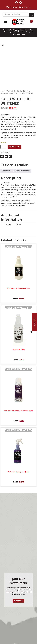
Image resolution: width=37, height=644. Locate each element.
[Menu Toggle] (5, 22)
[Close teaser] (31, 332)
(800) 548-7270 (26, 7)
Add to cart (15, 147)
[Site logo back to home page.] (18, 22)
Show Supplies (21, 91)
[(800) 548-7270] (20, 7)
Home (2, 91)
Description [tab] (6, 171)
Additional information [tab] (22, 171)
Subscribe (18, 601)
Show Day (10, 93)
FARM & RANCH (10, 91)
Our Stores (13, 7)
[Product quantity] (3, 147)
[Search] (32, 15)
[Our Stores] (7, 7)
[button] (2, 156)
